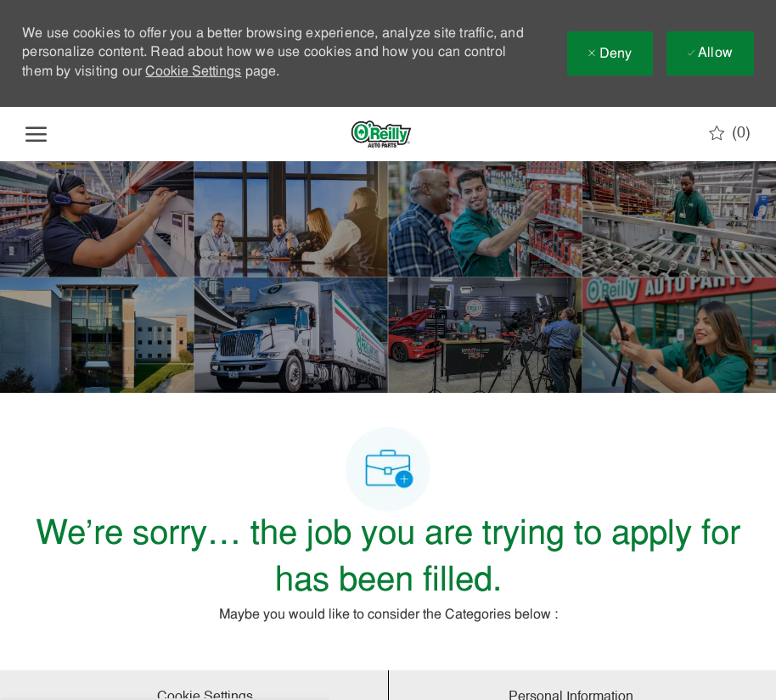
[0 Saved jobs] (730, 133)
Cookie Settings (193, 72)
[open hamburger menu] (36, 134)
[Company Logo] (381, 134)
